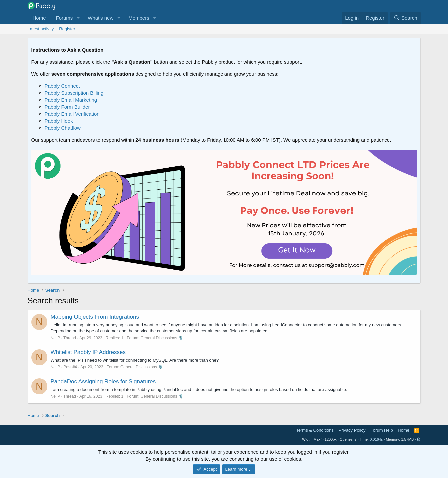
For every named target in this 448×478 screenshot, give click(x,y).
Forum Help (382, 430)
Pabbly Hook (59, 121)
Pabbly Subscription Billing (74, 93)
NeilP (55, 338)
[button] (78, 18)
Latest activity (41, 29)
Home (39, 18)
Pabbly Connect (62, 86)
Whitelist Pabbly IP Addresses (88, 352)
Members (139, 18)
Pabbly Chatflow (63, 128)
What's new (100, 18)
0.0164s (376, 439)
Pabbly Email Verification (72, 114)
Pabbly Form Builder (67, 107)
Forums (64, 18)
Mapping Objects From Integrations (95, 317)
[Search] (406, 18)
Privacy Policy (352, 430)
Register (67, 29)
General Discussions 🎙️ (162, 338)
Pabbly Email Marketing (71, 100)
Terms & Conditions (315, 430)
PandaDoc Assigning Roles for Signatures (103, 381)
